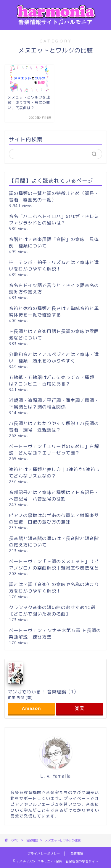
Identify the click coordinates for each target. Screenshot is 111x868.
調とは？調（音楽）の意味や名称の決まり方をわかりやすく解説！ (54, 588)
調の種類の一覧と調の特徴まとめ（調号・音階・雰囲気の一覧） (54, 197)
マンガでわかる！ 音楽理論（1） (43, 692)
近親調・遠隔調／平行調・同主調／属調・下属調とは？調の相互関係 (54, 404)
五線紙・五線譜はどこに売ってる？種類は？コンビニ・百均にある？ (52, 381)
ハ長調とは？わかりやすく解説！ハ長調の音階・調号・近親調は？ (54, 427)
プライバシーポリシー (44, 854)
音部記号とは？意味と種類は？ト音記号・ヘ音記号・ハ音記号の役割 (54, 496)
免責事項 (77, 854)
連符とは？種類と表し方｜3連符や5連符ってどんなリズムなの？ (54, 473)
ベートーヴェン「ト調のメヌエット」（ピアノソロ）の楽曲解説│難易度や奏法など (54, 565)
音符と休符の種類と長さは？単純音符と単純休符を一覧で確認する (54, 312)
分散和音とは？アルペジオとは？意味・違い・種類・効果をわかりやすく (54, 358)
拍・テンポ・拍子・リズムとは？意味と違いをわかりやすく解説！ (54, 266)
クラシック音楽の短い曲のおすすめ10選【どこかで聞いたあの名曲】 (52, 611)
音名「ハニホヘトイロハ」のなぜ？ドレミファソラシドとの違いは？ (54, 220)
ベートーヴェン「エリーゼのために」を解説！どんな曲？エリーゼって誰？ (54, 450)
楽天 (80, 708)
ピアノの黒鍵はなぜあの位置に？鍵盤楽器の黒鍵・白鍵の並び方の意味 (54, 519)
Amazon (31, 708)
